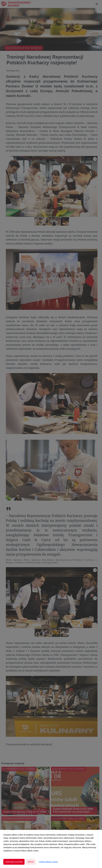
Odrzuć (31, 862)
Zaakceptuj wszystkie (14, 862)
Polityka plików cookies (48, 862)
